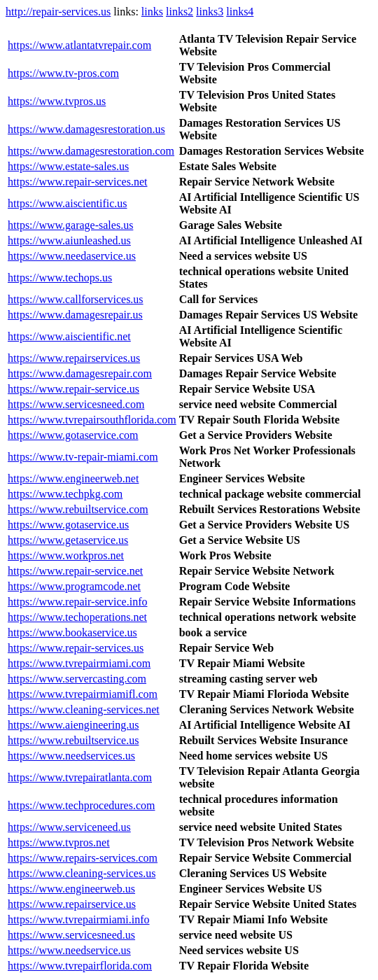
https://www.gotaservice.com (73, 435)
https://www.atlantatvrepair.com (79, 45)
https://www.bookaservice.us (72, 632)
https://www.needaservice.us (72, 256)
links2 (180, 12)
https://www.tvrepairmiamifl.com (83, 694)
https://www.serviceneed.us (69, 827)
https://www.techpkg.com (65, 494)
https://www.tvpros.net (59, 842)
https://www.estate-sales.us (68, 166)
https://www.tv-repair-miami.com (83, 457)
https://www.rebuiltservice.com (78, 509)
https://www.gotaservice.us (68, 525)
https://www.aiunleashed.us (69, 240)
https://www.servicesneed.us (71, 935)
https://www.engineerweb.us (71, 889)
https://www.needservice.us (69, 950)
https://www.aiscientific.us (68, 203)
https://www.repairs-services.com (83, 858)
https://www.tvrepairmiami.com (79, 663)
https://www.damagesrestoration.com (91, 151)
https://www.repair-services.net (77, 182)
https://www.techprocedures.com (81, 805)
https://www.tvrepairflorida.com (80, 966)
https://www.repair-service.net (75, 571)
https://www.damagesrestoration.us (86, 129)
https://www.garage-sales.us (70, 225)
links (152, 12)
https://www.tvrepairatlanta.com (80, 777)
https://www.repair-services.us (76, 648)
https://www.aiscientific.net (69, 336)
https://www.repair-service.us (73, 389)
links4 (240, 12)
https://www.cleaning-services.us (82, 873)
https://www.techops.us (60, 278)
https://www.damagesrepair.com (80, 373)
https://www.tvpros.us (57, 101)
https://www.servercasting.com (77, 679)
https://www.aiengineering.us (73, 725)
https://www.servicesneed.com (76, 404)
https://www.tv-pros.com (63, 73)
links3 (210, 12)
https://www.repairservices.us (74, 358)
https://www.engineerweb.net (73, 478)
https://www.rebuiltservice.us (73, 740)
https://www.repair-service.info (77, 602)
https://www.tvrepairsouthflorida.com (92, 420)
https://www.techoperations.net (77, 617)
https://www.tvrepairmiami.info (78, 919)
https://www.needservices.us (71, 756)
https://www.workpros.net (66, 555)
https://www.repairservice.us (72, 904)
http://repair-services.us (58, 12)
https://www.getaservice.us (68, 540)
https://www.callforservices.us (76, 299)
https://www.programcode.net (74, 586)
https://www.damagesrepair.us (75, 315)
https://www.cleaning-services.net (84, 709)
